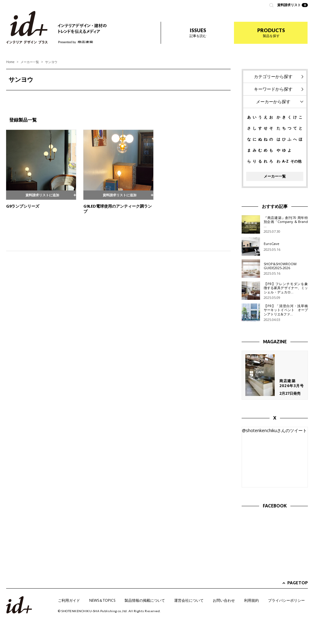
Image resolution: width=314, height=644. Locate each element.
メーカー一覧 (30, 62)
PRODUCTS (271, 33)
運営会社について (189, 600)
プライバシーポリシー (286, 600)
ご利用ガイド (69, 600)
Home (10, 62)
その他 (296, 161)
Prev (14, 98)
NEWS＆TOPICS (102, 600)
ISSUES (198, 33)
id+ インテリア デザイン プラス (27, 27)
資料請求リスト (293, 5)
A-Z (285, 161)
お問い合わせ (224, 600)
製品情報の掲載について (145, 600)
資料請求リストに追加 (41, 195)
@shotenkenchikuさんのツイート (274, 430)
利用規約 (251, 600)
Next (223, 98)
